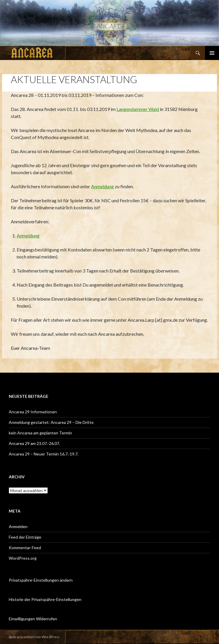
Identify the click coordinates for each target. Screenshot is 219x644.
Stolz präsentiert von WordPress (34, 637)
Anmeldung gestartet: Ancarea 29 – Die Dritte (51, 422)
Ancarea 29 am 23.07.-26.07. (34, 443)
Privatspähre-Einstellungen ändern (41, 580)
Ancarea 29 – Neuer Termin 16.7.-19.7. (44, 454)
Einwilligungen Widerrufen (33, 619)
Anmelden (18, 526)
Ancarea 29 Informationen (33, 412)
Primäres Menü (212, 53)
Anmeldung (102, 186)
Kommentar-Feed (25, 548)
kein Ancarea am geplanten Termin (40, 433)
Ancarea (32, 53)
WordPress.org (23, 558)
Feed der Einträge (25, 537)
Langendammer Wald (138, 109)
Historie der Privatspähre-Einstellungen (45, 599)
